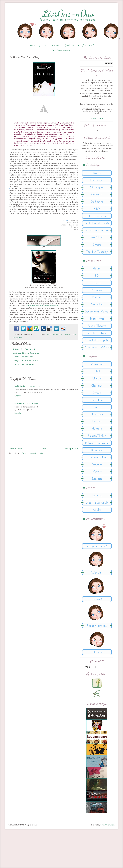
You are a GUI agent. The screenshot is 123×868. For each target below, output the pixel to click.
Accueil (33, 46)
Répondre (18, 396)
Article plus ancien (72, 449)
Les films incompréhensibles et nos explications (42, 306)
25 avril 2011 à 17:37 (34, 386)
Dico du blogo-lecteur (61, 50)
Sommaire (44, 46)
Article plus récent (16, 449)
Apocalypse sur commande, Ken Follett (26, 361)
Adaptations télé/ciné (54, 335)
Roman (20, 338)
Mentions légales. (97, 118)
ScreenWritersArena (108, 825)
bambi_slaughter (20, 386)
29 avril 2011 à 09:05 (32, 404)
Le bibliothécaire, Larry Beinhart (24, 364)
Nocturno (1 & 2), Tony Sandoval (24, 349)
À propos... (57, 46)
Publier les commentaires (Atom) (33, 453)
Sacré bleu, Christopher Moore (23, 357)
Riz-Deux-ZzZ (19, 404)
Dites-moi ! (88, 46)
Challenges (70, 46)
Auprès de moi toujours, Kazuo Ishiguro (26, 353)
